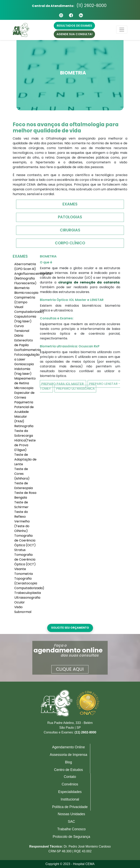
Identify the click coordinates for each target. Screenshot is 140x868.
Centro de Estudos (68, 770)
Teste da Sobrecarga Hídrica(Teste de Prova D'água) (25, 440)
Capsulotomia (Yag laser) (25, 319)
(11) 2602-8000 (92, 5)
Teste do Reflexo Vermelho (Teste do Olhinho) (22, 521)
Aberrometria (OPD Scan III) (25, 266)
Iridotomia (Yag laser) (23, 371)
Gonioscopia (24, 364)
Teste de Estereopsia (23, 486)
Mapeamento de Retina (25, 381)
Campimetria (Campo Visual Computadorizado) (26, 305)
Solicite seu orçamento (70, 628)
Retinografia (24, 426)
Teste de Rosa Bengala (25, 495)
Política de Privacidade (70, 807)
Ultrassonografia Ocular (26, 600)
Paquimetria (24, 402)
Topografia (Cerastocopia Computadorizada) (26, 583)
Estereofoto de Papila (24, 343)
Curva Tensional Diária (22, 331)
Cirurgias (70, 230)
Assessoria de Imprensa (69, 755)
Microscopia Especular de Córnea (24, 393)
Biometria (22, 288)
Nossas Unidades (71, 814)
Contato (70, 777)
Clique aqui (70, 669)
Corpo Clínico (70, 243)
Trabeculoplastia (26, 593)
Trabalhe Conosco (71, 829)
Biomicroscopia (26, 293)
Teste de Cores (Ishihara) (22, 474)
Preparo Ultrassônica (75, 389)
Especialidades (70, 792)
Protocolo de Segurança (71, 837)
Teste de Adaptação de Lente (25, 459)
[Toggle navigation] (122, 30)
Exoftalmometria (26, 350)
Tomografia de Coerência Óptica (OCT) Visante (25, 562)
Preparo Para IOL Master (63, 384)
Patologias (70, 217)
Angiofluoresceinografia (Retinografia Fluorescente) (26, 278)
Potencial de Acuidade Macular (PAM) (24, 414)
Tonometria (23, 574)
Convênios (70, 784)
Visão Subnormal (23, 609)
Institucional (70, 799)
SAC (71, 822)
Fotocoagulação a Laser (26, 357)
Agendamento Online (69, 747)
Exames (70, 204)
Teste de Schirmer (21, 505)
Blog (69, 762)
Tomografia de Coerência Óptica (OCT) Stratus (25, 543)
